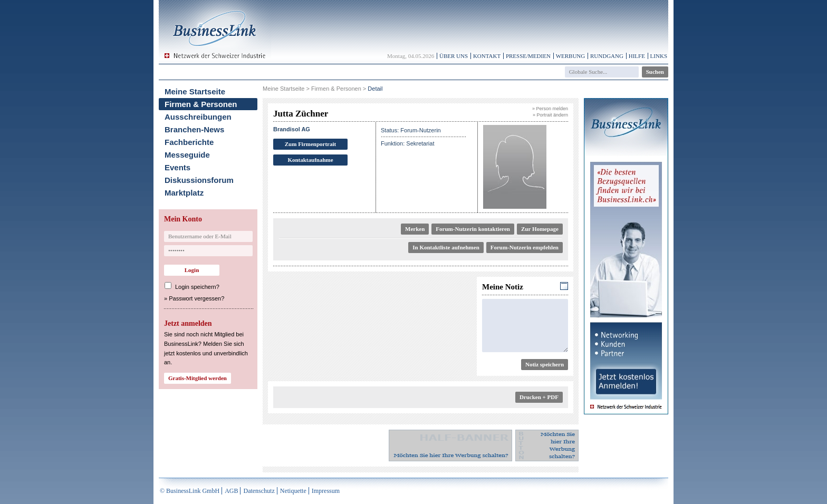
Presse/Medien (528, 56)
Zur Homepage (540, 229)
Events (177, 167)
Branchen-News (194, 129)
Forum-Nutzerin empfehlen (525, 247)
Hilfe (637, 56)
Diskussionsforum (199, 180)
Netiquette (293, 491)
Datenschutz (259, 491)
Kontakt (487, 56)
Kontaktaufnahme (310, 160)
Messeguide (187, 155)
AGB (231, 491)
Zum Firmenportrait (310, 144)
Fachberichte (189, 142)
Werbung (571, 56)
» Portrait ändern (550, 115)
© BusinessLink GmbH (190, 491)
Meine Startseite (195, 91)
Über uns (454, 56)
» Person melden (550, 109)
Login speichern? (197, 287)
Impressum (326, 491)
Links (659, 56)
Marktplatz (184, 193)
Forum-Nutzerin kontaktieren (473, 229)
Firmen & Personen (201, 104)
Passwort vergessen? (196, 298)
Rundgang (607, 56)
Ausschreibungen (198, 117)
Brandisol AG (292, 129)
